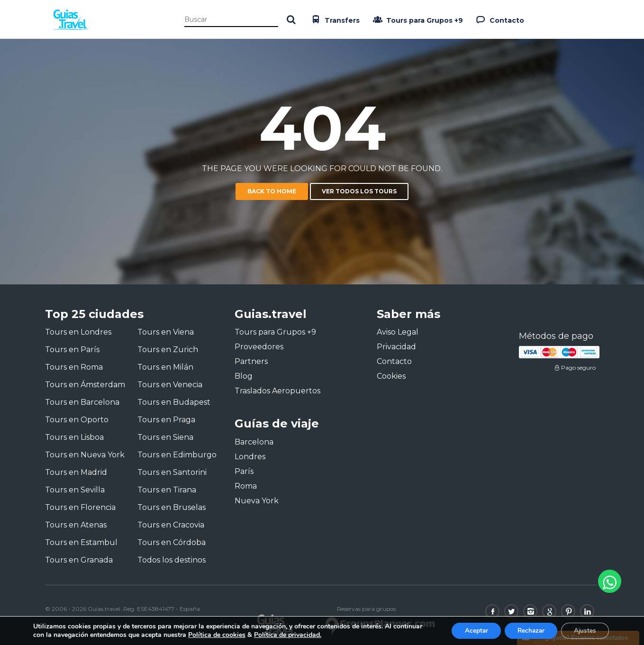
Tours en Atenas (76, 525)
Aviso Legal (398, 332)
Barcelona (254, 442)
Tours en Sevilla (75, 490)
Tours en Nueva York (85, 455)
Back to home (272, 191)
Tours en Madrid (76, 472)
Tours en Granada (79, 560)
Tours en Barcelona (82, 402)
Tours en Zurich (168, 350)
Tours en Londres (78, 332)
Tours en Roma (74, 367)
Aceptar (467, 630)
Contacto (499, 19)
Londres (250, 457)
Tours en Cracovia (171, 525)
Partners (251, 361)
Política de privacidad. (318, 634)
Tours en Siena (165, 437)
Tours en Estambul (81, 542)
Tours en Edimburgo (177, 455)
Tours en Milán (165, 367)
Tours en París (72, 350)
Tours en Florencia (80, 507)
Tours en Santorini (172, 472)
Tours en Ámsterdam (85, 385)
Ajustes (583, 630)
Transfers (335, 19)
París (244, 471)
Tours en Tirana (167, 490)
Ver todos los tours (359, 191)
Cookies (391, 376)
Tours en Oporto (77, 420)
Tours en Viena (166, 332)
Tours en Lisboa (74, 437)
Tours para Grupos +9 (417, 19)
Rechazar (526, 630)
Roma (246, 486)
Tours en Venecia (170, 385)
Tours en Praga (166, 420)
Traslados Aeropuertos (277, 391)
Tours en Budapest (174, 402)
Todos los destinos (172, 560)
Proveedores (259, 347)
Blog (244, 376)
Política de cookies (248, 634)
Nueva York (257, 501)
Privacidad (396, 347)
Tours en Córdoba (172, 542)
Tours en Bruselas (172, 507)
